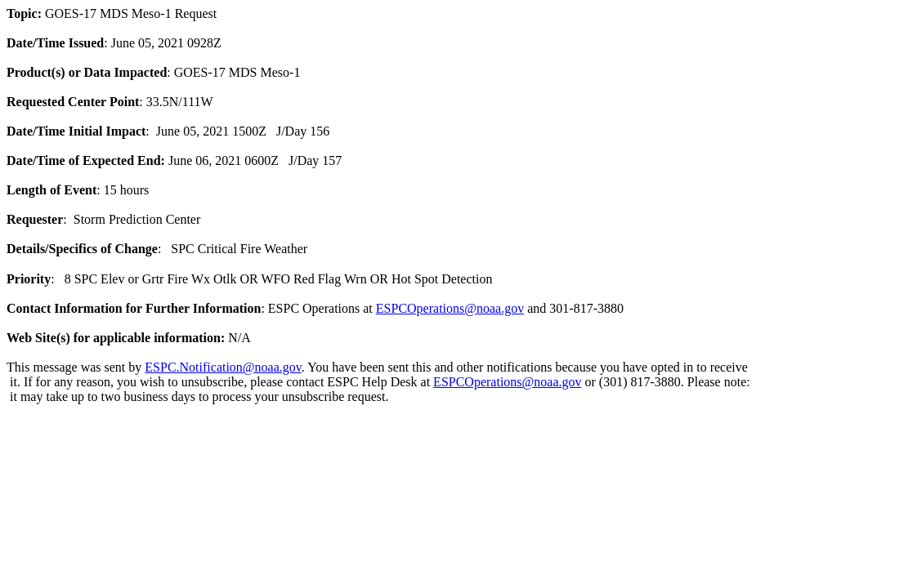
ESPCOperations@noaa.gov (450, 308)
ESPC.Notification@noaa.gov (223, 367)
